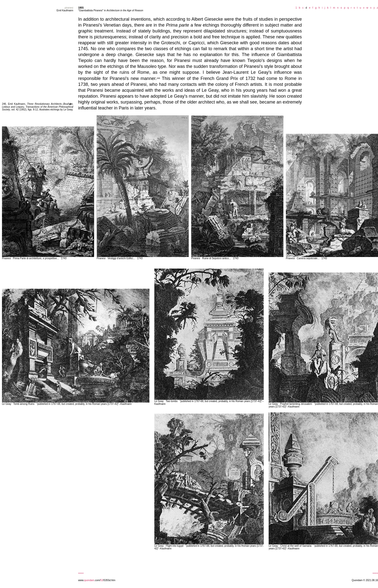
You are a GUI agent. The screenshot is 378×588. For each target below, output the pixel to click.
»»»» (375, 573)
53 (102, 580)
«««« (81, 573)
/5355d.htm (109, 580)
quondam (89, 580)
